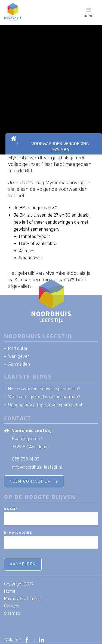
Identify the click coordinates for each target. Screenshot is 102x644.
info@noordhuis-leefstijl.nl (37, 467)
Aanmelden (19, 364)
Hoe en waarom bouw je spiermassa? (44, 389)
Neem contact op (34, 482)
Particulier (18, 348)
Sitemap (12, 613)
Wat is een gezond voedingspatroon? (44, 397)
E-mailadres (19, 533)
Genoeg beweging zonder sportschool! (45, 405)
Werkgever (18, 356)
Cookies (12, 606)
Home (10, 591)
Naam (11, 509)
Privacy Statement (22, 599)
